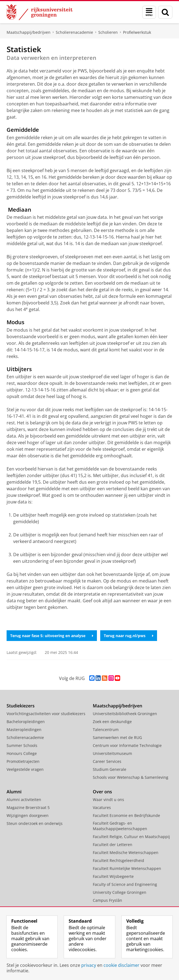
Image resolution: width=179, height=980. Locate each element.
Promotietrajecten (23, 761)
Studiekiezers (21, 706)
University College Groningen (120, 892)
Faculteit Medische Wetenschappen (126, 852)
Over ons (102, 792)
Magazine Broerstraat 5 (28, 807)
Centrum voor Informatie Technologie (127, 745)
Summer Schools (22, 745)
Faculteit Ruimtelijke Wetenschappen (127, 868)
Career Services (107, 761)
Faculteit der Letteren (113, 845)
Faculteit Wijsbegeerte (113, 876)
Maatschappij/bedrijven (29, 32)
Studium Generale (110, 769)
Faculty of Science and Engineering (125, 884)
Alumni (14, 792)
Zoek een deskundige (112, 722)
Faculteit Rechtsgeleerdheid (118, 860)
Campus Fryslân (107, 900)
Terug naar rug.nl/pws (129, 636)
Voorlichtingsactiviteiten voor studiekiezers (46, 714)
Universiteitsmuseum (112, 753)
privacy (89, 965)
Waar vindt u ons (108, 800)
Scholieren (108, 32)
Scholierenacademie (74, 32)
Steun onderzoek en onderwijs (35, 823)
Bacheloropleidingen (26, 722)
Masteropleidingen (24, 730)
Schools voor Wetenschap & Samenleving (131, 777)
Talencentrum (106, 730)
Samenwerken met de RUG (117, 737)
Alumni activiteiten (24, 800)
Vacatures (102, 807)
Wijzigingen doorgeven (28, 815)
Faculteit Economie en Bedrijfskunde (126, 815)
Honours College (22, 753)
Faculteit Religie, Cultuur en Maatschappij (131, 837)
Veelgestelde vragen (25, 769)
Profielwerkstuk (137, 32)
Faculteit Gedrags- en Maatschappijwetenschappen (120, 826)
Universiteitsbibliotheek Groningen (125, 714)
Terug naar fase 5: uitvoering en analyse (52, 636)
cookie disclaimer (121, 965)
